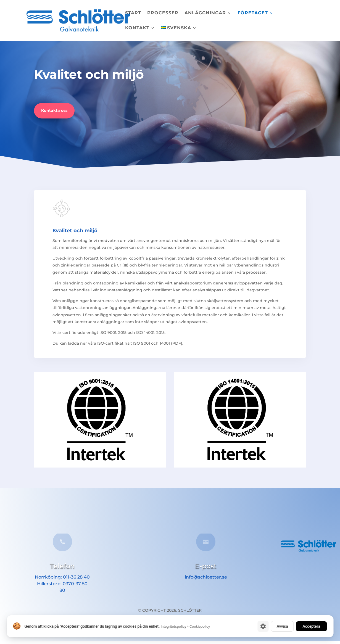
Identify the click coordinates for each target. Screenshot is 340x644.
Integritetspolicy (173, 626)
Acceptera (311, 626)
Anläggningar (205, 13)
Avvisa (282, 626)
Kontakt (137, 28)
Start (133, 13)
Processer (163, 13)
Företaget (253, 13)
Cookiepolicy (200, 626)
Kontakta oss (54, 110)
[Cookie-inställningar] (263, 626)
